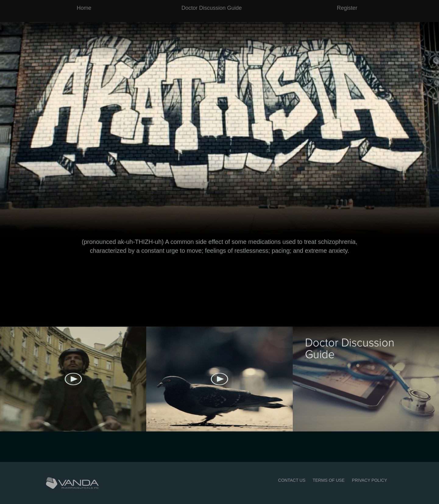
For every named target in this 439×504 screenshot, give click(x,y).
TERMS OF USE (329, 480)
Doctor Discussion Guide (211, 8)
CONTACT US (292, 480)
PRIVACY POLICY (369, 480)
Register (347, 8)
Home (84, 8)
